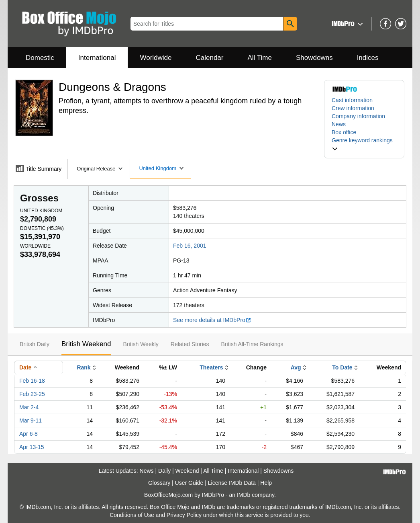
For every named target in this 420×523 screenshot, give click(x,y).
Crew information (353, 108)
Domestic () (42, 228)
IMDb (244, 495)
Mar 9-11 (31, 420)
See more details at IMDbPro (212, 320)
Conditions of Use (132, 515)
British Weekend (86, 344)
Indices (368, 58)
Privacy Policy (184, 515)
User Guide (189, 483)
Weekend (187, 471)
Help (266, 483)
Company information (358, 116)
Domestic (40, 58)
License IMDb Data (232, 483)
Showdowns (314, 58)
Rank (84, 367)
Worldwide (156, 58)
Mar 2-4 (29, 407)
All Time (260, 58)
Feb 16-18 (32, 381)
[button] (346, 24)
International (97, 58)
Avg (296, 367)
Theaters (211, 367)
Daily (164, 471)
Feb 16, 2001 (190, 246)
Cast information (352, 100)
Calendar (210, 58)
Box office (344, 132)
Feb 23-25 (32, 394)
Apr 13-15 (32, 447)
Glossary (159, 483)
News (339, 124)
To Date (342, 367)
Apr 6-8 (29, 434)
